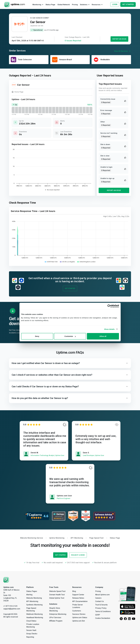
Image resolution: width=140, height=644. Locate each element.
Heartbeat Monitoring (35, 617)
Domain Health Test (57, 595)
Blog (74, 591)
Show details (109, 329)
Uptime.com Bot (79, 621)
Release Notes (78, 598)
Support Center (78, 595)
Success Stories (79, 614)
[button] (70, 363)
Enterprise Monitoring (58, 614)
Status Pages (32, 591)
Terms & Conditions (103, 611)
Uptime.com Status (80, 617)
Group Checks (32, 634)
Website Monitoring (34, 598)
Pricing (98, 591)
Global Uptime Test (57, 598)
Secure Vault (31, 630)
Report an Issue (119, 39)
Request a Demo (78, 555)
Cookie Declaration (103, 618)
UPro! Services (55, 617)
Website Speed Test (57, 591)
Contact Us (100, 601)
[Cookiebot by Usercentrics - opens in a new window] (109, 306)
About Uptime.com (102, 595)
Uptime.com (8, 587)
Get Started (70, 288)
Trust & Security (101, 605)
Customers (77, 611)
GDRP (98, 615)
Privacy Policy (101, 608)
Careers (98, 598)
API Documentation (80, 601)
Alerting (29, 595)
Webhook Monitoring (34, 614)
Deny (37, 336)
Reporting (30, 637)
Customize (70, 336)
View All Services (123, 51)
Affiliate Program (56, 621)
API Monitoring (32, 601)
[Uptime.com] (6, 580)
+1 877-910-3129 (10, 606)
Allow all (103, 336)
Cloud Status (31, 621)
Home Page (18, 92)
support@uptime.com (12, 609)
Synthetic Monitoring (34, 605)
